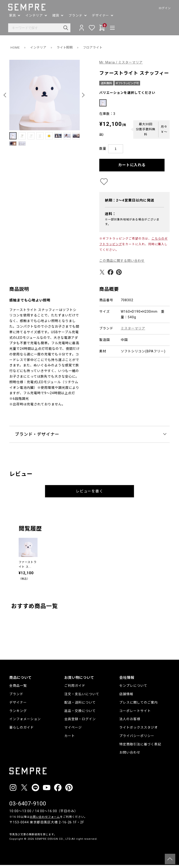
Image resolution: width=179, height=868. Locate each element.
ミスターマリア (133, 331)
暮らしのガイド (22, 730)
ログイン (164, 8)
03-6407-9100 (28, 807)
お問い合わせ (130, 755)
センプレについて (133, 689)
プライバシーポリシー (137, 739)
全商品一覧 (18, 689)
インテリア (40, 47)
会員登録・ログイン (80, 722)
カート (70, 739)
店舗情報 (126, 697)
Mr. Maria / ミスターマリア (121, 62)
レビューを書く (90, 494)
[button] (6, 95)
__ (11, 851)
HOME (15, 47)
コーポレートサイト (135, 714)
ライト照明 (67, 47)
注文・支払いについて (82, 697)
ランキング (18, 714)
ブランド (16, 697)
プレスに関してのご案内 (139, 705)
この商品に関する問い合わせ (122, 264)
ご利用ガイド (75, 689)
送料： (110, 217)
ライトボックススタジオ (139, 730)
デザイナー (18, 705)
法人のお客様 (130, 722)
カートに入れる (132, 168)
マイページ (73, 730)
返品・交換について (80, 714)
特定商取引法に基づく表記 (140, 747)
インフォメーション (25, 722)
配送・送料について (80, 705)
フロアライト (97, 47)
